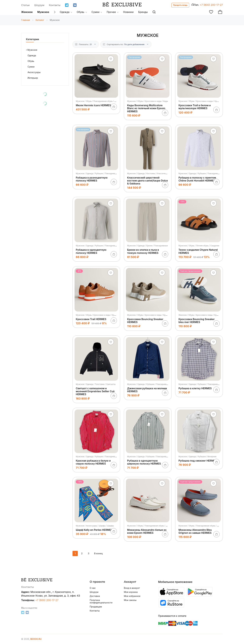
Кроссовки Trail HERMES (91, 319)
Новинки (128, 12)
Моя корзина (131, 592)
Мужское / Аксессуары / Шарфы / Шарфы (95, 526)
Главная (26, 20)
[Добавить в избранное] (111, 59)
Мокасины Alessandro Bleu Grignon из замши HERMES (195, 531)
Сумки (97, 12)
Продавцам (96, 607)
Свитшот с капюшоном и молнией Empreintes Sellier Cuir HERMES (95, 391)
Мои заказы (130, 600)
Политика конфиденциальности (101, 601)
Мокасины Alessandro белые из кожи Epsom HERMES (147, 531)
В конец (98, 553)
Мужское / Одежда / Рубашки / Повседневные (97, 173)
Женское (27, 12)
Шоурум (39, 5)
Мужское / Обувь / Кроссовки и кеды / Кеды (148, 101)
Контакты (55, 5)
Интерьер (33, 78)
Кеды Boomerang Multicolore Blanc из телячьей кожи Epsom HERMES (146, 108)
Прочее (113, 12)
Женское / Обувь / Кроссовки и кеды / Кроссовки (201, 315)
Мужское (43, 12)
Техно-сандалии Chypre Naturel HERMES (198, 251)
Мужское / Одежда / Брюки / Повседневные (147, 246)
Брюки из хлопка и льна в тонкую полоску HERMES (143, 251)
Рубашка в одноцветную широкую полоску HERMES (144, 462)
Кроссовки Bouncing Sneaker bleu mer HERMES (197, 321)
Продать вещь (180, 5)
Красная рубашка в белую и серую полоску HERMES (93, 462)
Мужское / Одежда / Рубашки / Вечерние (197, 457)
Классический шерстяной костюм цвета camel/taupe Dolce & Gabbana (147, 181)
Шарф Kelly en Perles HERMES (94, 530)
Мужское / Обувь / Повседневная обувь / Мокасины (100, 101)
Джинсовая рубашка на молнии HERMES (147, 390)
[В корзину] (114, 107)
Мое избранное (132, 596)
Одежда (66, 12)
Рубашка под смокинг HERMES (198, 461)
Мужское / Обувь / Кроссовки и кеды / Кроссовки (201, 101)
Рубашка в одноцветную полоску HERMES (91, 251)
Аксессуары (34, 72)
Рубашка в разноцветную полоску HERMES (92, 179)
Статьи (25, 5)
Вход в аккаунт (132, 588)
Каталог (40, 20)
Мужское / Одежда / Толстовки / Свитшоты (96, 384)
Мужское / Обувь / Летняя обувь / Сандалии (199, 246)
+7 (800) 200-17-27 (211, 5)
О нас (93, 588)
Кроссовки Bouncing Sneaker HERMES (145, 321)
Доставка (95, 596)
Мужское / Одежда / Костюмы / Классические (148, 173)
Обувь (82, 12)
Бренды (143, 12)
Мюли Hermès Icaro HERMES (93, 105)
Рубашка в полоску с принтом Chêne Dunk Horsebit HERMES (197, 179)
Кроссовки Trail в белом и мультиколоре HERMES (195, 107)
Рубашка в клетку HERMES (195, 388)
